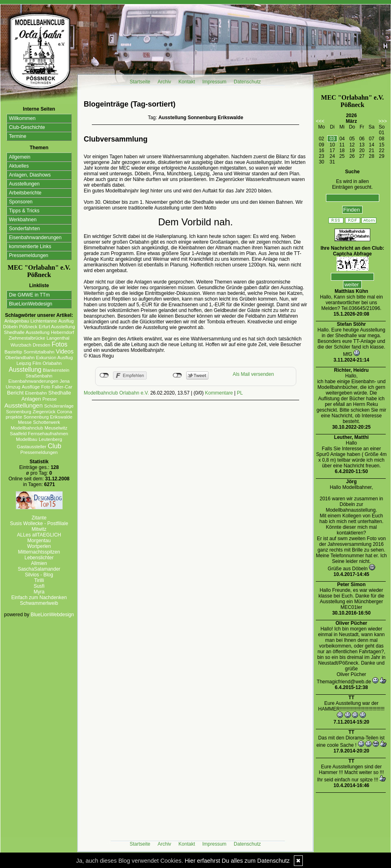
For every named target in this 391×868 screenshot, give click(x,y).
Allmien (39, 563)
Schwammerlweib (39, 603)
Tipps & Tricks (24, 211)
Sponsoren (21, 202)
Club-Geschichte (27, 127)
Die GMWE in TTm (29, 295)
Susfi (39, 586)
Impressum (214, 82)
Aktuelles (19, 166)
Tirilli (39, 580)
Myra (39, 592)
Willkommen (22, 118)
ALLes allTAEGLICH (39, 535)
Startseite (140, 82)
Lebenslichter (39, 558)
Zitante (39, 518)
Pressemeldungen (29, 255)
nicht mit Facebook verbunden (104, 375)
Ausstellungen (24, 184)
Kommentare (219, 393)
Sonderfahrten (24, 229)
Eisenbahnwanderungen (35, 238)
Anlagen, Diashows (30, 175)
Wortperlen (39, 546)
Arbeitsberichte (25, 193)
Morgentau (39, 541)
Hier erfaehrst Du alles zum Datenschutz (237, 861)
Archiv (164, 82)
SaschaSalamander (39, 569)
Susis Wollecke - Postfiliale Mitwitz (39, 526)
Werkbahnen (23, 220)
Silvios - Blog (39, 575)
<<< (320, 121)
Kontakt (187, 82)
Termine (18, 136)
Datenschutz (247, 82)
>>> (383, 121)
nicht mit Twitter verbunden (177, 375)
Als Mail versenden (253, 374)
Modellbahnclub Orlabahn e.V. (116, 393)
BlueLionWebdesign (31, 304)
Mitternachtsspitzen (39, 552)
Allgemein (20, 157)
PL (240, 393)
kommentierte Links (30, 246)
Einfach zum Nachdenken (39, 598)
